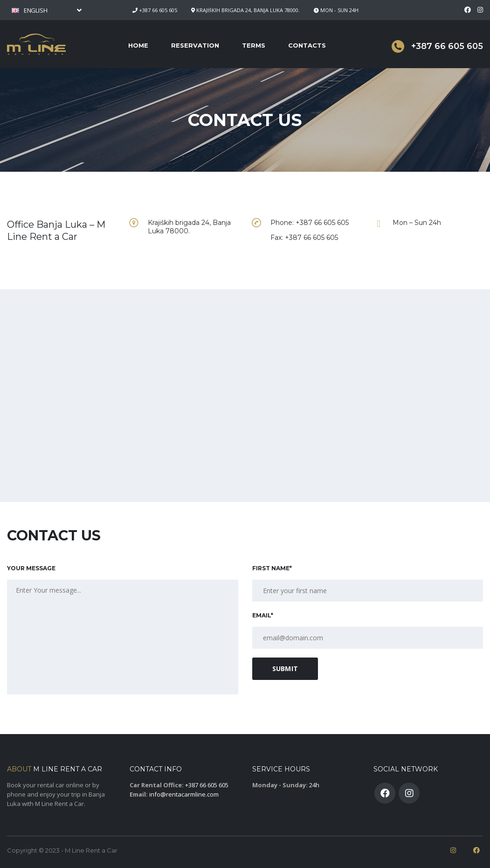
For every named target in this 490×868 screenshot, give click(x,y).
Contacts (307, 45)
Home (138, 45)
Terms (254, 45)
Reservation (195, 45)
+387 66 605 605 (158, 10)
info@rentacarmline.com (184, 794)
